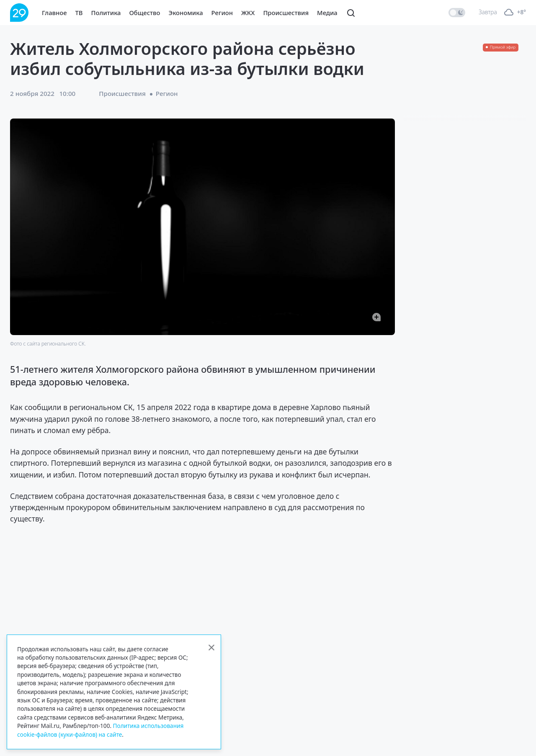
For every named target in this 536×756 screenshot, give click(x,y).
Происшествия (286, 13)
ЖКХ (248, 13)
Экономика (186, 13)
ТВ (79, 13)
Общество (145, 13)
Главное (54, 13)
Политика (106, 13)
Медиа (327, 13)
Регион (222, 13)
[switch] (457, 13)
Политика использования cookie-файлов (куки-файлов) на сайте (100, 730)
